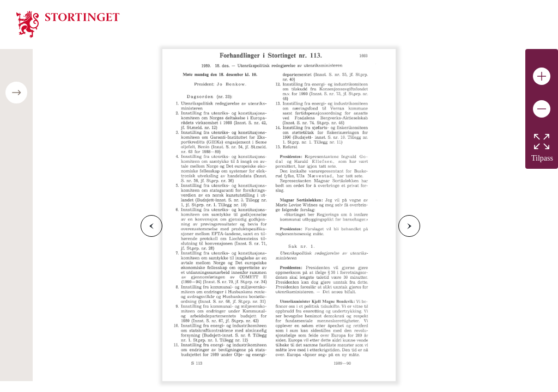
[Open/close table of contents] (16, 93)
